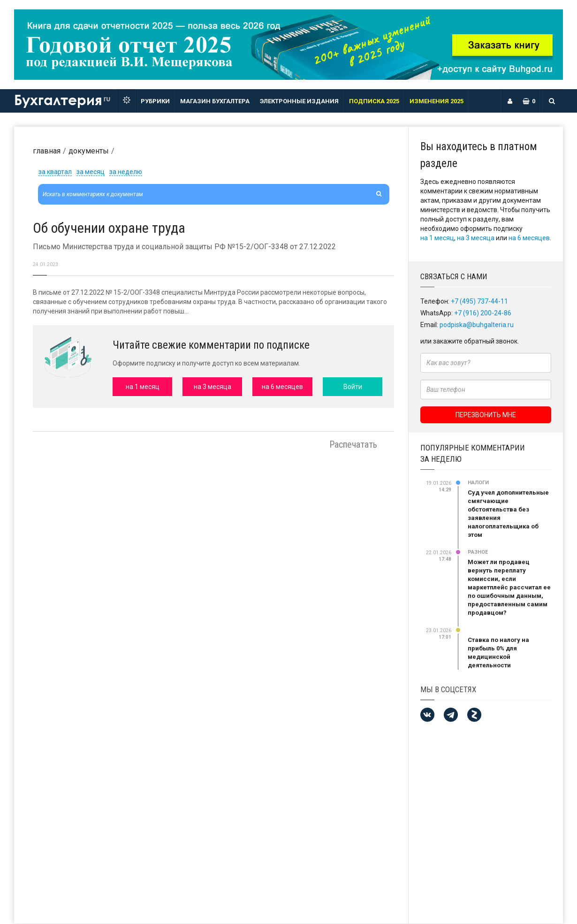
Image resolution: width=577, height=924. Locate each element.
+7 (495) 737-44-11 (479, 301)
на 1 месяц (437, 238)
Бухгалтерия (62, 99)
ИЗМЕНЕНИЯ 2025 (437, 101)
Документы (89, 151)
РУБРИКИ (155, 101)
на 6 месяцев (529, 238)
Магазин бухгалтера (215, 101)
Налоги (478, 483)
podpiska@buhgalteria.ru (477, 325)
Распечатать (353, 444)
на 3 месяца (476, 238)
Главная (47, 151)
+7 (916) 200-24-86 (483, 313)
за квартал (55, 172)
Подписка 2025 (374, 101)
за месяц (91, 172)
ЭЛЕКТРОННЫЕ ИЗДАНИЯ (299, 101)
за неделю (126, 172)
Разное (478, 552)
